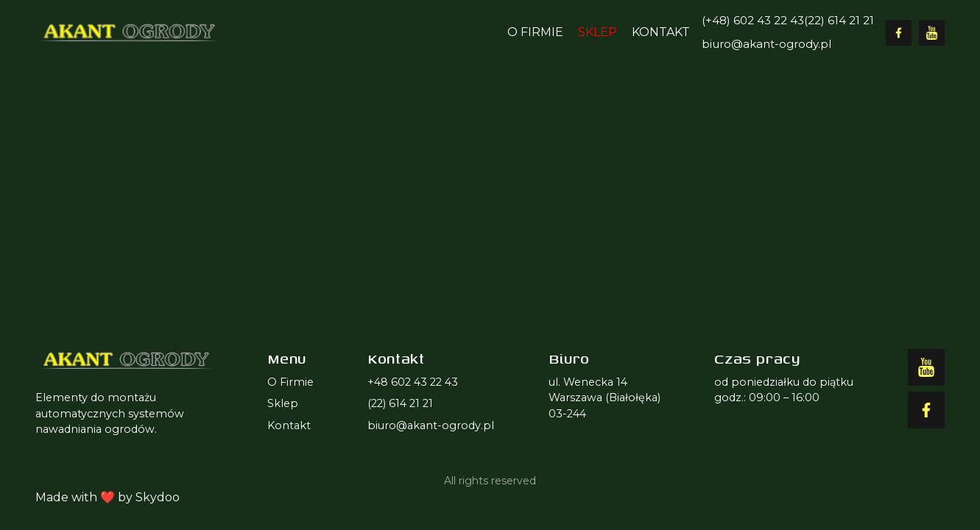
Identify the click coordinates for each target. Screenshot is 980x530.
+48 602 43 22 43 (413, 382)
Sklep (597, 32)
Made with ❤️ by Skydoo (107, 497)
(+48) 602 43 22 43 (753, 20)
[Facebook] (899, 33)
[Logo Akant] (127, 32)
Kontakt (661, 32)
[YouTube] (932, 33)
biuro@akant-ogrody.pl (766, 44)
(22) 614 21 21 (839, 20)
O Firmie (535, 32)
